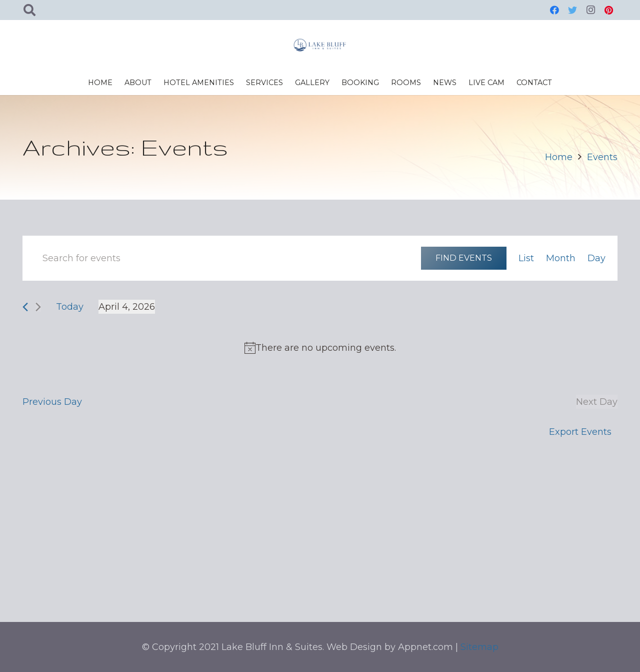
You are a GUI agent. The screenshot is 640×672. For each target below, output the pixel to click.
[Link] (320, 45)
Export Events (580, 432)
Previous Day (52, 402)
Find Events (464, 258)
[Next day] (38, 307)
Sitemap (479, 647)
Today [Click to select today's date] (70, 307)
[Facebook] (554, 10)
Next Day (597, 402)
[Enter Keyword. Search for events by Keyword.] (222, 258)
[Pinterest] (608, 10)
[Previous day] (25, 307)
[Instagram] (590, 10)
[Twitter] (572, 10)
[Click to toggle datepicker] (127, 307)
